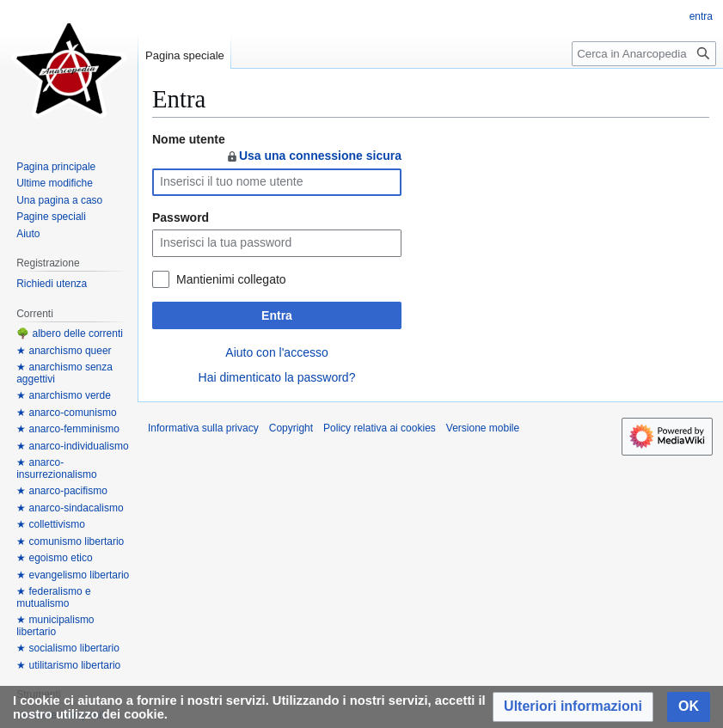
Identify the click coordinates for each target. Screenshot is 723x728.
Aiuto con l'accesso (276, 352)
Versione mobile (483, 428)
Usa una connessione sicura (313, 156)
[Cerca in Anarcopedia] (644, 54)
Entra (277, 315)
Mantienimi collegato (231, 279)
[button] (573, 707)
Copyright (291, 428)
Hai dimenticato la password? (277, 377)
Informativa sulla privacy (203, 428)
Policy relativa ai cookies (380, 428)
